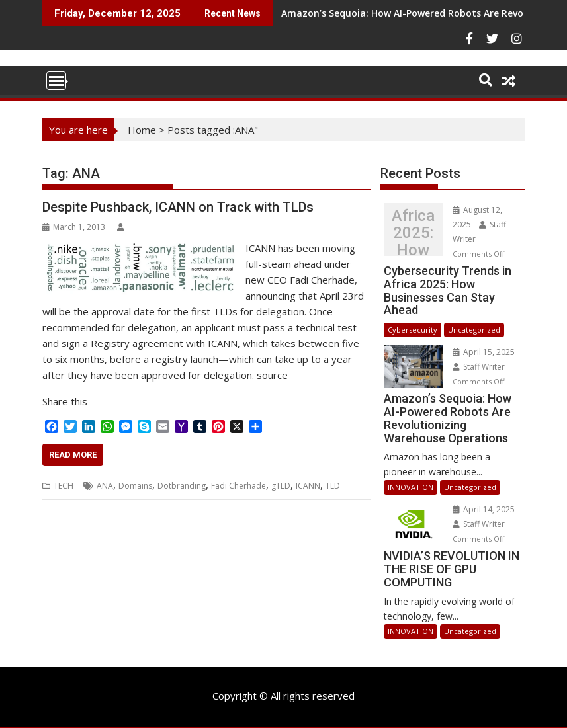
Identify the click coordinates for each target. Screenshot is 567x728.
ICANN (308, 486)
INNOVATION (411, 487)
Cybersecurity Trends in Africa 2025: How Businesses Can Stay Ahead (413, 233)
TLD (333, 486)
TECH (64, 486)
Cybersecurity (413, 330)
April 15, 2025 (484, 352)
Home (142, 130)
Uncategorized (474, 330)
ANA (105, 486)
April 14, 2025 (484, 509)
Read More (73, 455)
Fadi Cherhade (239, 486)
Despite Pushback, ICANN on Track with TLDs (178, 207)
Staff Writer (479, 367)
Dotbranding (182, 486)
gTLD (281, 486)
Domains (135, 486)
